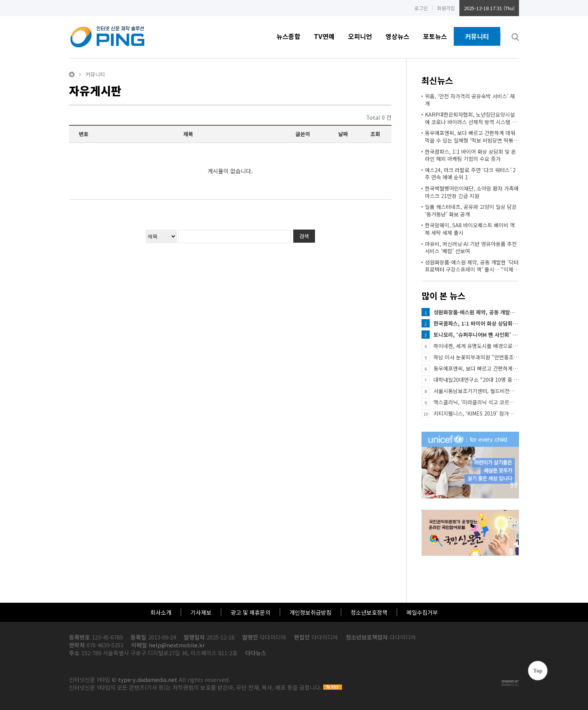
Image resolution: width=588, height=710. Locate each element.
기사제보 (201, 612)
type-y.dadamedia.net (148, 679)
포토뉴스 (435, 36)
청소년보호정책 (369, 612)
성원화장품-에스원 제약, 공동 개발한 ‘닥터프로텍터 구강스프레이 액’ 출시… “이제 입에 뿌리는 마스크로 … (472, 266)
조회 (375, 134)
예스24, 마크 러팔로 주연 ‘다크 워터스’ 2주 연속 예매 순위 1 (470, 174)
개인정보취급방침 (310, 612)
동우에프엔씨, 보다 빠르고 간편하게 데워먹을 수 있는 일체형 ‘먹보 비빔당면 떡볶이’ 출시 (470, 137)
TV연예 (324, 36)
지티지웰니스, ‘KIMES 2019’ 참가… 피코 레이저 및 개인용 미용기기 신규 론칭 (476, 413)
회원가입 (446, 8)
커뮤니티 (477, 36)
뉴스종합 (288, 36)
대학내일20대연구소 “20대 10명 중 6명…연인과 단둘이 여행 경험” (476, 380)
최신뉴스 (437, 80)
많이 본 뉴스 (443, 296)
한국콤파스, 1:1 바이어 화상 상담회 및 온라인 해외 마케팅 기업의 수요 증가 (470, 155)
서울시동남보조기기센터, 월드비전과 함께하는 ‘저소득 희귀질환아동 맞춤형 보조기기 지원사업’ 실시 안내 (476, 391)
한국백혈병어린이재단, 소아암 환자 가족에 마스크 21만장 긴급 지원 (472, 192)
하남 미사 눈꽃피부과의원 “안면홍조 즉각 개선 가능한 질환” (476, 357)
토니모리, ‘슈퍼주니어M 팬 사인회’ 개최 (476, 335)
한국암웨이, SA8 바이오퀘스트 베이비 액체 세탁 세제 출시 (470, 229)
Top (538, 671)
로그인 (421, 8)
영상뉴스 (397, 36)
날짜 (343, 134)
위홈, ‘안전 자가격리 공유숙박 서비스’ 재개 (470, 100)
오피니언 (360, 36)
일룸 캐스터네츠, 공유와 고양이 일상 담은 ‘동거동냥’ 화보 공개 (471, 211)
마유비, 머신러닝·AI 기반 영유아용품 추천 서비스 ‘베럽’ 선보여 (471, 248)
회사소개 (161, 612)
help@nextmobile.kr (177, 645)
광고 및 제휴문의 (250, 612)
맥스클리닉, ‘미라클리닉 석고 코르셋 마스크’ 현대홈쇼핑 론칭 (476, 402)
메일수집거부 (422, 612)
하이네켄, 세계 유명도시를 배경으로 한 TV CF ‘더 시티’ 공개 (476, 346)
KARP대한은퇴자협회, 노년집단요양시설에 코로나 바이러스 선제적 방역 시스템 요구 (471, 118)
